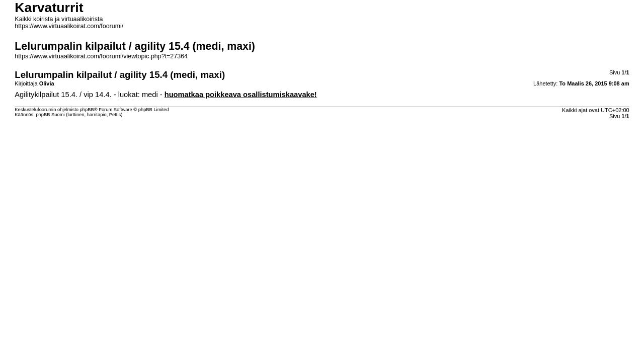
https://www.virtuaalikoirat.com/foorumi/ (69, 26)
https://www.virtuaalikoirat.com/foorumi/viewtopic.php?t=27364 (101, 56)
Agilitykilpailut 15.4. (46, 95)
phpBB (87, 110)
